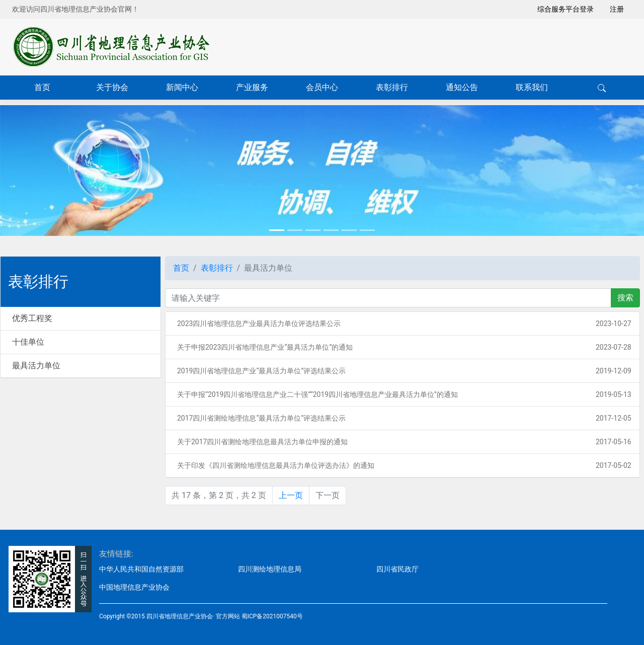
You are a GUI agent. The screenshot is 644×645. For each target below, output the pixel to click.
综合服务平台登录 (566, 9)
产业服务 (252, 87)
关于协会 (112, 87)
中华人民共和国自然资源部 (141, 569)
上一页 (291, 495)
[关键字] (388, 298)
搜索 (625, 298)
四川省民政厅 (397, 569)
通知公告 (462, 87)
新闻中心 (182, 87)
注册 (617, 9)
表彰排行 (392, 87)
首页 (42, 87)
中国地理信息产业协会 (134, 587)
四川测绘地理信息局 (270, 569)
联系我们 (532, 87)
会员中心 (322, 87)
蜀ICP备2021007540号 (272, 616)
